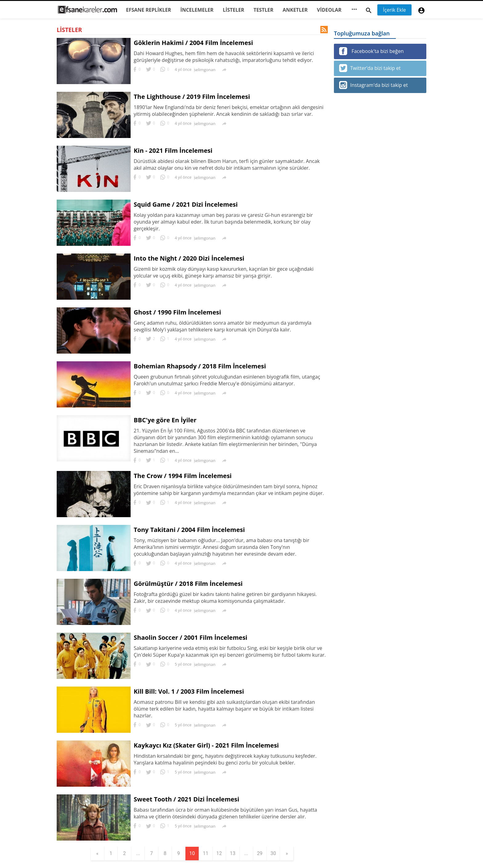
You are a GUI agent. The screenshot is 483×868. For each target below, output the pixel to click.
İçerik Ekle (394, 10)
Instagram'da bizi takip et (373, 85)
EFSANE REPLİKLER (148, 10)
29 (260, 853)
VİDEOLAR (329, 10)
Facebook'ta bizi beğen (371, 51)
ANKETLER (295, 10)
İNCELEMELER (197, 10)
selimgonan (205, 70)
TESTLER (264, 10)
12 (219, 853)
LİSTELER (233, 10)
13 (233, 853)
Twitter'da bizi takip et (370, 68)
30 (274, 853)
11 (206, 853)
